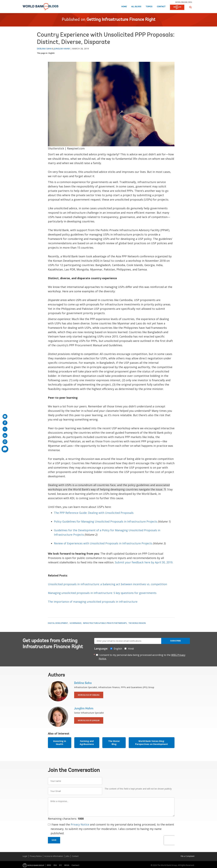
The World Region (137, 623)
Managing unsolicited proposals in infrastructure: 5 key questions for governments (102, 593)
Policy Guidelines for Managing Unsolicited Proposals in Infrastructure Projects (106, 521)
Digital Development (58, 623)
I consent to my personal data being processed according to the (142, 657)
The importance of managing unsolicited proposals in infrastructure (93, 602)
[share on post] (5, 429)
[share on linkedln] (5, 435)
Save (54, 840)
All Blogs (136, 7)
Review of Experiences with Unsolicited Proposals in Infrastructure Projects (103, 543)
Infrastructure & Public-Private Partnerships (105, 623)
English (52, 53)
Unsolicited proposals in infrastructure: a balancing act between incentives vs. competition (107, 584)
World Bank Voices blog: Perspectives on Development (152, 743)
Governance (75, 623)
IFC (61, 865)
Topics (149, 7)
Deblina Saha (44, 49)
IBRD (49, 865)
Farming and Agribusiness (87, 743)
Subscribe (175, 641)
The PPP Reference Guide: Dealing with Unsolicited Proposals (94, 513)
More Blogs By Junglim (89, 720)
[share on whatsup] (5, 442)
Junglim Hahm (62, 49)
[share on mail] (5, 416)
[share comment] (5, 449)
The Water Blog (114, 743)
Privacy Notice (80, 824)
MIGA (67, 865)
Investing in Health (60, 743)
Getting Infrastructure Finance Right (121, 20)
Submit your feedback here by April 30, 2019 (144, 562)
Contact (161, 7)
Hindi (131, 649)
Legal (25, 856)
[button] (190, 7)
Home (124, 7)
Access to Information (54, 856)
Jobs (67, 856)
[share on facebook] (5, 423)
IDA (55, 865)
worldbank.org (184, 2)
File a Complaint (188, 856)
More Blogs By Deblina (89, 695)
